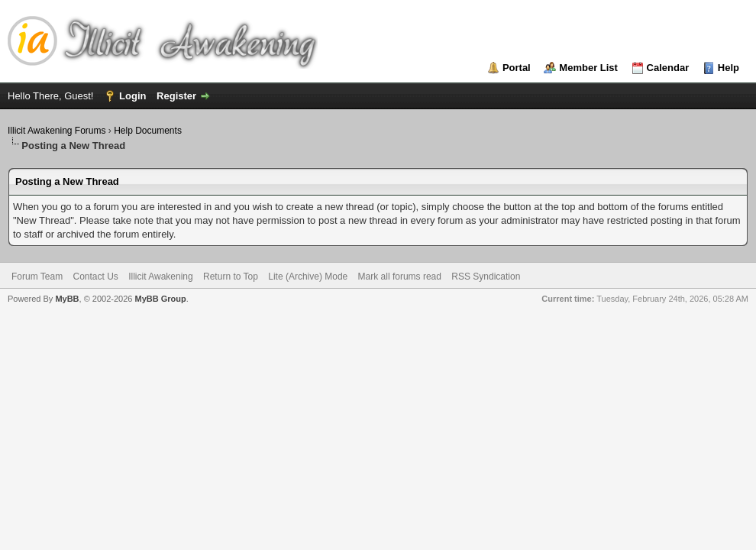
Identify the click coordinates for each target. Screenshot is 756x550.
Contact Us (95, 277)
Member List (588, 68)
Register (176, 96)
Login (132, 96)
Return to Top (231, 277)
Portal (517, 68)
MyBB (67, 299)
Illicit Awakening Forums (57, 131)
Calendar (668, 68)
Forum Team (37, 277)
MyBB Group (160, 299)
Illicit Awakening (161, 277)
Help (729, 68)
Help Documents (148, 131)
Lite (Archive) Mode (308, 277)
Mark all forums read (400, 277)
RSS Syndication (486, 277)
